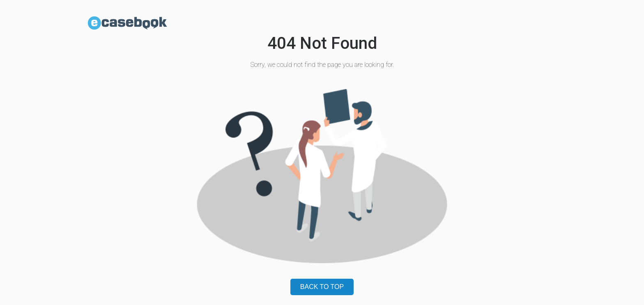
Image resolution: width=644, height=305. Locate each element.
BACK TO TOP (322, 287)
